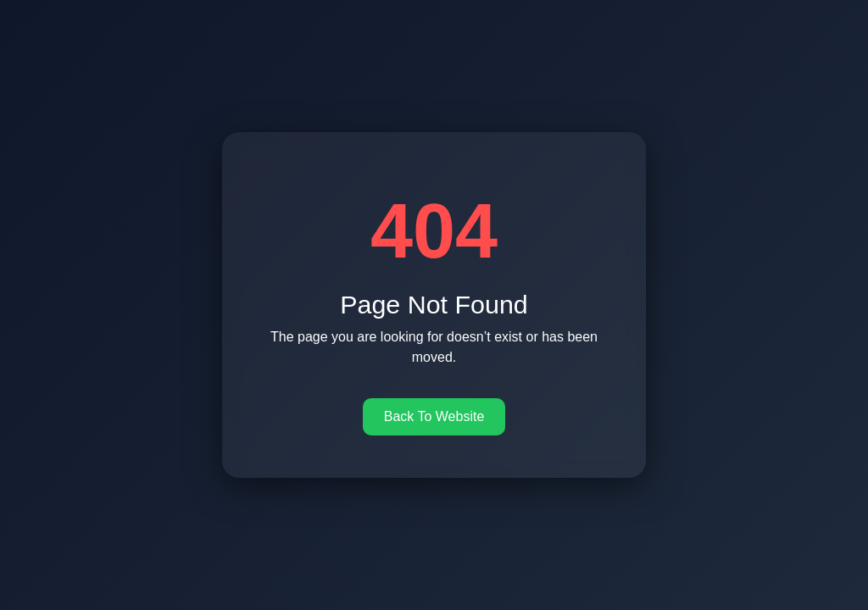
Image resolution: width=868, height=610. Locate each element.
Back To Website (434, 416)
